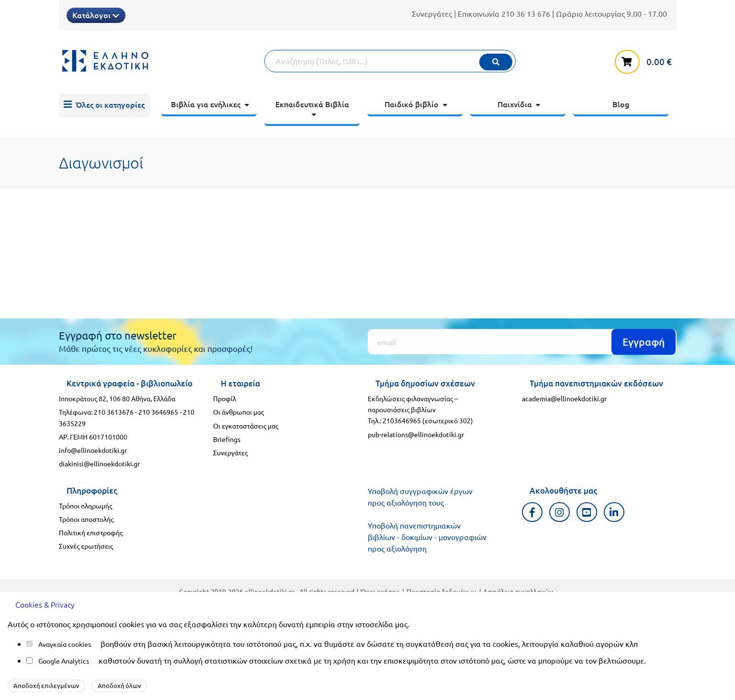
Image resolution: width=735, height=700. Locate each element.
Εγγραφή (644, 342)
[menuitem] (104, 106)
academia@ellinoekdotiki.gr (564, 398)
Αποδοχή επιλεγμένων (46, 685)
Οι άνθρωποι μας (238, 412)
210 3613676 (114, 412)
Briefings (227, 439)
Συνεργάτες (432, 13)
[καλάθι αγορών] (645, 60)
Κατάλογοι (96, 15)
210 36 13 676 (526, 13)
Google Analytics (64, 661)
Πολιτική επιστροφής (91, 532)
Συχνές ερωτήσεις (86, 546)
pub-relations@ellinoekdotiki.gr (416, 434)
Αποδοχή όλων (119, 685)
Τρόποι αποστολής (86, 519)
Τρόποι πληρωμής (85, 506)
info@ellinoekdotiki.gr (93, 450)
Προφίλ (225, 398)
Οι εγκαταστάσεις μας (246, 426)
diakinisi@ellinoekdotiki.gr (99, 463)
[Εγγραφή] (522, 342)
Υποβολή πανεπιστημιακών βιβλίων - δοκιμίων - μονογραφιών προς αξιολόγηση (427, 537)
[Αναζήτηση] (390, 61)
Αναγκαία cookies (65, 644)
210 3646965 (158, 412)
